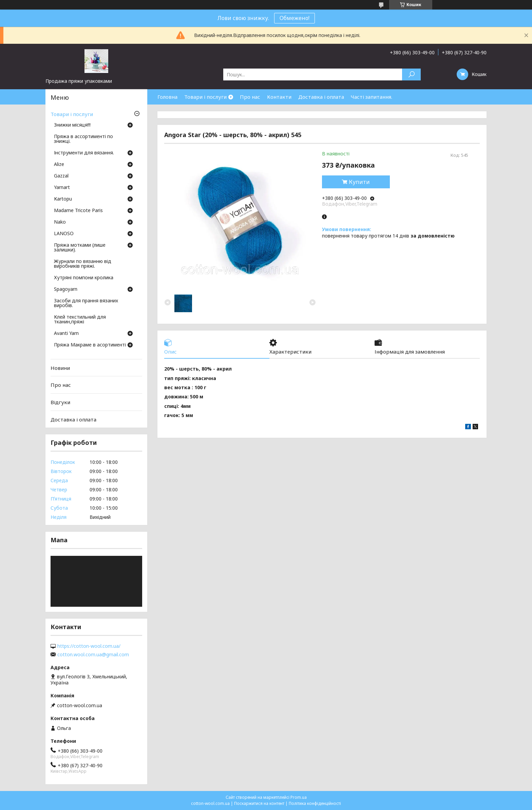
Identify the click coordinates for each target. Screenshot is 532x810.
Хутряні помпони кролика (84, 278)
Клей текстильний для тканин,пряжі (80, 320)
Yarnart (62, 188)
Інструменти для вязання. (84, 153)
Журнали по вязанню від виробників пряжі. (83, 264)
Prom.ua (299, 797)
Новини (60, 368)
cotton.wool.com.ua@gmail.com (93, 655)
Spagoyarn (66, 289)
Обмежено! (294, 18)
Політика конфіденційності (315, 803)
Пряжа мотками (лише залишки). (80, 248)
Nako (60, 222)
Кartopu (63, 199)
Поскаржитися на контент (259, 803)
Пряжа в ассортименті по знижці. (83, 139)
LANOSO (64, 234)
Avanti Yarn (66, 334)
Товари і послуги (205, 97)
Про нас (250, 97)
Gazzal (61, 176)
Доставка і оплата (321, 97)
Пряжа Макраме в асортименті (90, 345)
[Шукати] (411, 74)
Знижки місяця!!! (72, 125)
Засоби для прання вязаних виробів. (86, 303)
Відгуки (60, 402)
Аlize (59, 165)
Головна (167, 97)
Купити (359, 182)
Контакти (279, 97)
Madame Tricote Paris (78, 211)
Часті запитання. (372, 97)
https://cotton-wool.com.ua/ (89, 646)
